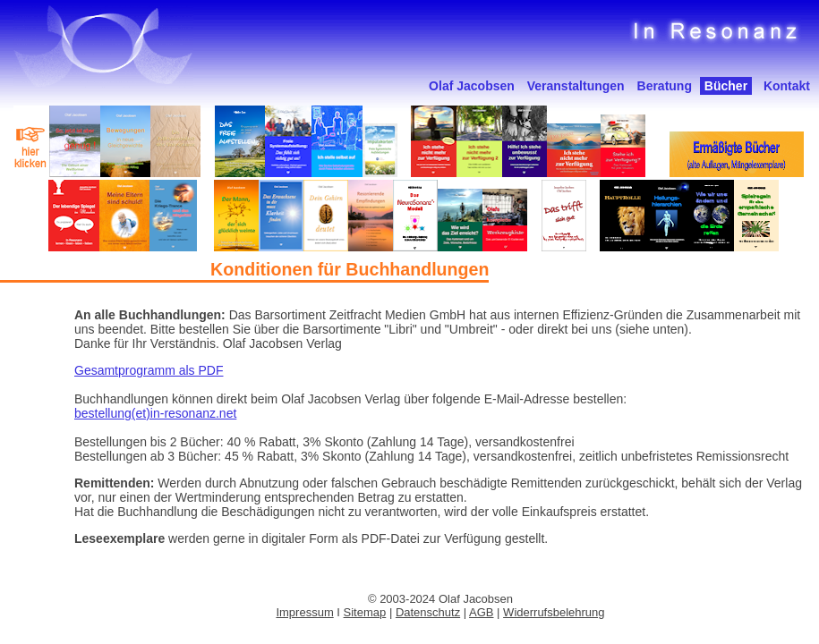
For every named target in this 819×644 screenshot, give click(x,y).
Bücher (726, 86)
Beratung (665, 86)
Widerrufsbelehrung (554, 612)
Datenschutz (428, 612)
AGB (481, 612)
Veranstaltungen (576, 86)
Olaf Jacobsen (472, 86)
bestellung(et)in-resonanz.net (155, 413)
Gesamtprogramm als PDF (149, 370)
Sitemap (365, 612)
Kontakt (787, 86)
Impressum (304, 612)
